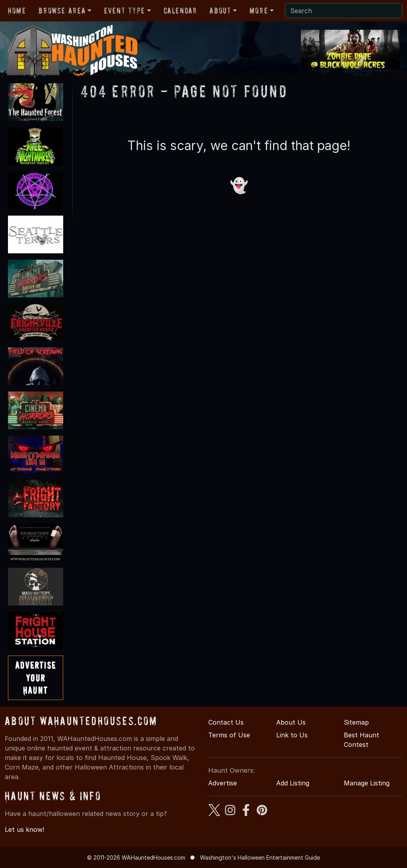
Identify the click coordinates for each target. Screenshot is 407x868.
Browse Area (62, 11)
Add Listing (293, 783)
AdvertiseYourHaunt (36, 678)
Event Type (125, 11)
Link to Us (292, 735)
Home (17, 11)
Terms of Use (229, 735)
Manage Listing (367, 783)
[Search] (344, 11)
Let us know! (24, 829)
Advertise (223, 783)
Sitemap (356, 722)
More (259, 11)
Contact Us (226, 722)
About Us (291, 722)
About (220, 11)
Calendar (180, 11)
